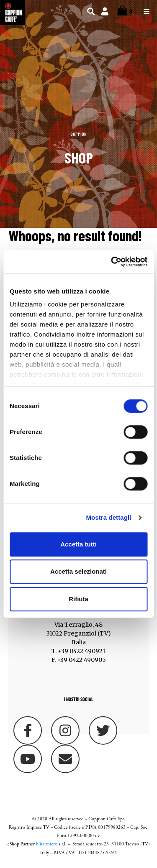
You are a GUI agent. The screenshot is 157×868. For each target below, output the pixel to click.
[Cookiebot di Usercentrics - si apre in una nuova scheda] (112, 262)
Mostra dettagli (108, 517)
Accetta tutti (78, 544)
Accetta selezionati (78, 571)
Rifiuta (78, 599)
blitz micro (47, 844)
